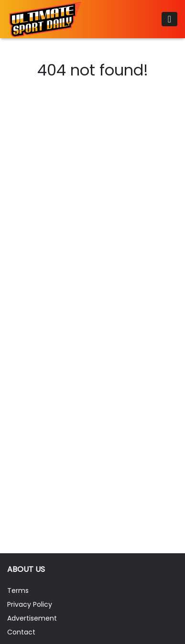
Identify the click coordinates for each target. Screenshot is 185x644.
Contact (21, 632)
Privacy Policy (30, 604)
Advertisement (32, 618)
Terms (18, 590)
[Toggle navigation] (169, 19)
